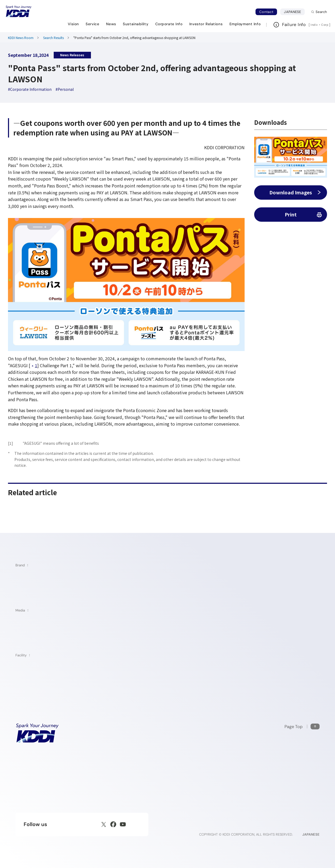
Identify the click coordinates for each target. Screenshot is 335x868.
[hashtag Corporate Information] (30, 89)
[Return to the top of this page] (302, 727)
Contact (266, 12)
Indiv (314, 25)
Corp (325, 25)
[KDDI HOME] (37, 733)
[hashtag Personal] (65, 89)
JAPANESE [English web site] (311, 834)
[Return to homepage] (19, 11)
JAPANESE (294, 12)
